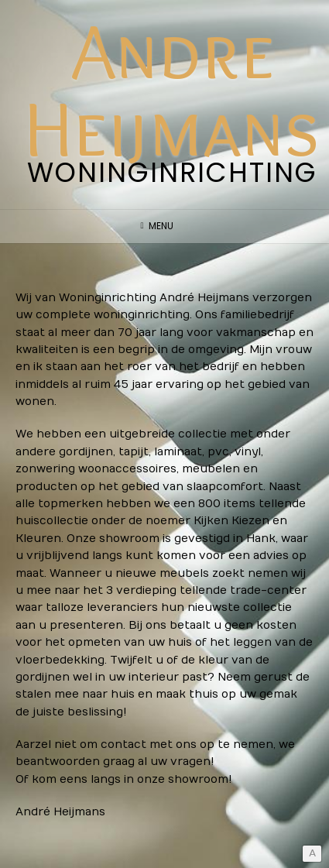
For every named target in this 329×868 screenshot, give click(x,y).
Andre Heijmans (172, 89)
